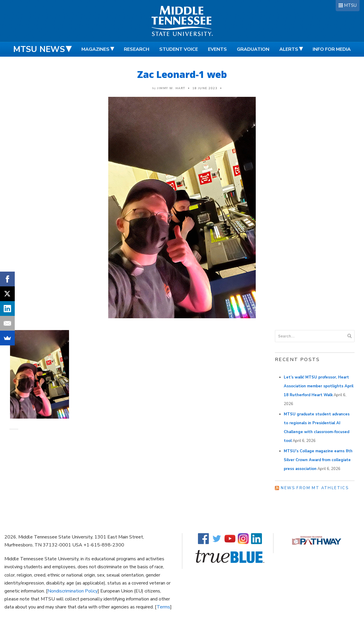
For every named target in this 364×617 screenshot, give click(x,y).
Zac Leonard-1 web (182, 74)
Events (217, 49)
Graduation (253, 49)
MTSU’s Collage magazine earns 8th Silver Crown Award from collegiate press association (318, 460)
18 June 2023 (205, 88)
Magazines (95, 49)
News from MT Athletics (315, 488)
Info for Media (332, 49)
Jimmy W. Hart (171, 88)
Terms (163, 607)
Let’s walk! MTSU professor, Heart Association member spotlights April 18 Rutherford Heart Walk (319, 386)
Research (137, 49)
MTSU (350, 5)
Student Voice (179, 49)
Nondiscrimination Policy (73, 591)
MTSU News (39, 49)
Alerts (289, 49)
